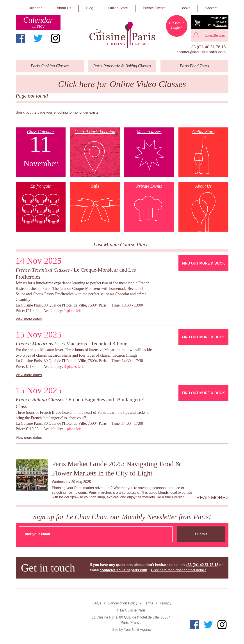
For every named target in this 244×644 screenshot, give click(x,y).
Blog (90, 8)
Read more (211, 498)
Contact (211, 8)
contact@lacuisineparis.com (201, 52)
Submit (201, 534)
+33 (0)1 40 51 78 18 (207, 47)
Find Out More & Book (203, 263)
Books (185, 8)
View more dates (29, 319)
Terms (149, 603)
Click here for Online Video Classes (122, 84)
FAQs (97, 603)
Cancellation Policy (122, 603)
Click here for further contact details (179, 570)
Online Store (118, 8)
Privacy (166, 603)
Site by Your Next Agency (132, 630)
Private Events (154, 8)
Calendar (35, 8)
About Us (64, 8)
